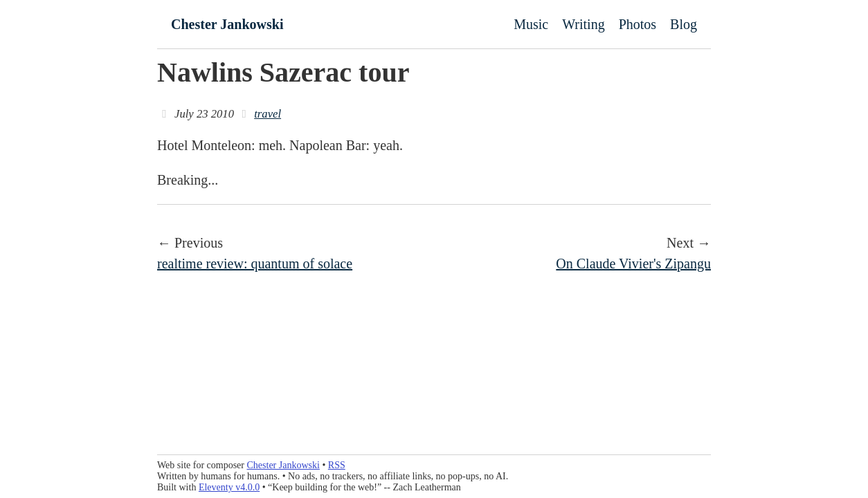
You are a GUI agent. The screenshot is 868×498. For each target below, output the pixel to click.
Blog (684, 24)
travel (268, 114)
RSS (337, 465)
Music (531, 24)
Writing (583, 24)
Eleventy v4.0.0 (229, 487)
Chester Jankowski (227, 24)
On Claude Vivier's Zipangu (633, 264)
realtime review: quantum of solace (255, 264)
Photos (638, 24)
